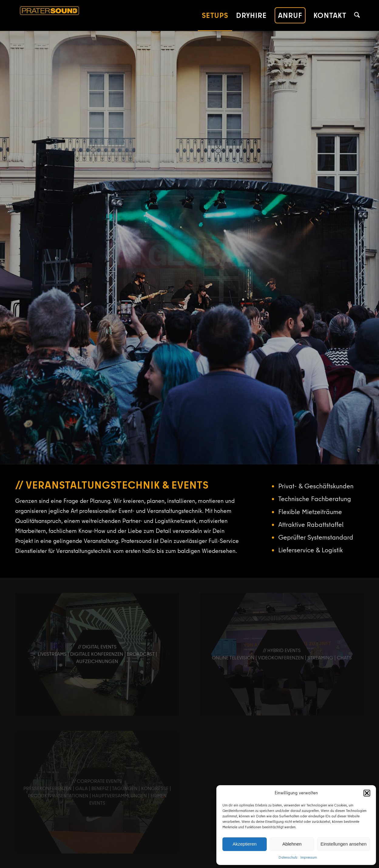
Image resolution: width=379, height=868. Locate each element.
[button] (367, 793)
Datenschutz (288, 857)
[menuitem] (215, 15)
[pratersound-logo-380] (75, 15)
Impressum (309, 857)
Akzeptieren (244, 844)
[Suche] (357, 15)
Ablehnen (292, 844)
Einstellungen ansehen (343, 844)
